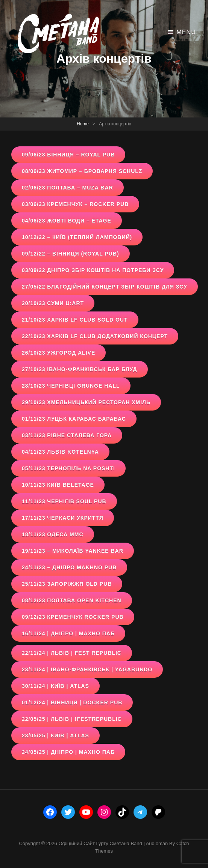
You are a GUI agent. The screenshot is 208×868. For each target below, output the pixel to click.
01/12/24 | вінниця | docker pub (72, 703)
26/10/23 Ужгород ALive (58, 353)
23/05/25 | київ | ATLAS (55, 736)
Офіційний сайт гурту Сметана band (100, 843)
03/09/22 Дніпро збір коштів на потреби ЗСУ (93, 270)
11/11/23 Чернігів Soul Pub (64, 501)
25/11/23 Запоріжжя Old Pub (67, 584)
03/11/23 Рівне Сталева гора (67, 435)
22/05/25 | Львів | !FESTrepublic (72, 719)
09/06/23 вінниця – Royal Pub (68, 155)
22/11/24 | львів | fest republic (72, 653)
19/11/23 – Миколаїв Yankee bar (73, 551)
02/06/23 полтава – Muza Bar (68, 188)
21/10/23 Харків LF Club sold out (75, 320)
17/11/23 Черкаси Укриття (63, 518)
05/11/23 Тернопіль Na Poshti (68, 468)
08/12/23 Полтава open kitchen (72, 600)
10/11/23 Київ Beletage (58, 485)
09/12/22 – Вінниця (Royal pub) (71, 254)
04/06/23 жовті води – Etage (67, 221)
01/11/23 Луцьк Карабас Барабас (74, 419)
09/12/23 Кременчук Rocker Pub (73, 617)
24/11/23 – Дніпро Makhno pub (69, 567)
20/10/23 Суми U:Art (53, 303)
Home (83, 124)
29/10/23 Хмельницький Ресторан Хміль (86, 402)
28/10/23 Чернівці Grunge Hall (71, 386)
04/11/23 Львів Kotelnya (60, 452)
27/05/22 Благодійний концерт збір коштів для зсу (105, 287)
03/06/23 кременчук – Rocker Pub (75, 204)
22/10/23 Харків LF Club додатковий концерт (95, 336)
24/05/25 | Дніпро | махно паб (68, 752)
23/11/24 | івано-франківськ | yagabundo (87, 669)
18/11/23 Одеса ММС (53, 534)
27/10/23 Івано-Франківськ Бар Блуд (80, 369)
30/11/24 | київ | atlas (55, 686)
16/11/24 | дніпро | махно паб (68, 633)
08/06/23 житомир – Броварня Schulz (82, 171)
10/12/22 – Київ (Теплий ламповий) (77, 237)
